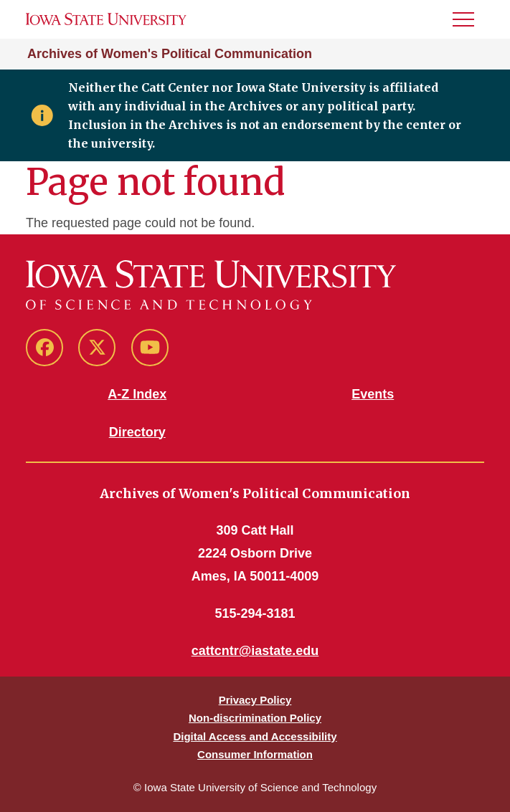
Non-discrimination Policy (255, 718)
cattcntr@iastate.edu (255, 651)
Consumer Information (255, 754)
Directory (137, 432)
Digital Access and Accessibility (255, 736)
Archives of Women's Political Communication (170, 54)
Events (373, 394)
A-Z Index (137, 394)
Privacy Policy (255, 700)
